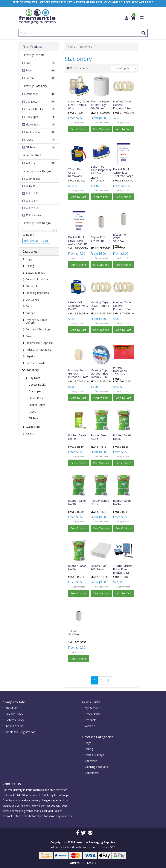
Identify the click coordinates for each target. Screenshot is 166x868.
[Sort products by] (124, 68)
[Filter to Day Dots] (39, 102)
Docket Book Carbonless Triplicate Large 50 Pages (123, 174)
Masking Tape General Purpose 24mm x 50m (123, 106)
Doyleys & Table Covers (36, 321)
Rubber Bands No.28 (122, 437)
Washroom (33, 427)
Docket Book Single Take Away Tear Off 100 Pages (77, 242)
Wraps (30, 433)
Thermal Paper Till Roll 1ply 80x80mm (100, 105)
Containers (33, 299)
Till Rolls (33, 418)
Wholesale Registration (20, 732)
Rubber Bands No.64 (77, 567)
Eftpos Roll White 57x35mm (120, 238)
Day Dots (34, 378)
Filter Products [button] (32, 47)
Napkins (31, 356)
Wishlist (90, 726)
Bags (29, 259)
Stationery (32, 370)
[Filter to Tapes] (39, 140)
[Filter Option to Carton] (39, 78)
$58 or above (32, 215)
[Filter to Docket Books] (39, 109)
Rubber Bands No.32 (100, 502)
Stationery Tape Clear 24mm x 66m (79, 105)
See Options (79, 129)
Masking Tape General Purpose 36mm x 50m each (123, 307)
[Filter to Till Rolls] (39, 147)
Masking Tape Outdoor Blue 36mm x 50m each (100, 375)
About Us (11, 708)
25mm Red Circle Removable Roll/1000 (75, 174)
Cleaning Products (37, 293)
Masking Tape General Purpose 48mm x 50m (78, 375)
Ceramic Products (37, 279)
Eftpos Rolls (36, 398)
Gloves (30, 336)
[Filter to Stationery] (39, 94)
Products (91, 720)
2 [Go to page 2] (102, 680)
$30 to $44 (31, 201)
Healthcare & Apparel (39, 343)
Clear (45, 241)
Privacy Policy (14, 714)
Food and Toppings (38, 329)
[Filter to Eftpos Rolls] (39, 125)
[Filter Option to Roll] (39, 63)
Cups (29, 306)
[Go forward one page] (108, 680)
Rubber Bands (37, 405)
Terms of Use (14, 726)
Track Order (93, 714)
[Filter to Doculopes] (39, 117)
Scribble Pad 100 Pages (99, 567)
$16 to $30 (31, 193)
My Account (92, 708)
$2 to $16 (30, 186)
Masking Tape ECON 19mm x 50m (100, 306)
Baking (30, 266)
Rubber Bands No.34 (122, 502)
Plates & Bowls (35, 363)
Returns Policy (15, 720)
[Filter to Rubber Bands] (39, 132)
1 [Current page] (95, 680)
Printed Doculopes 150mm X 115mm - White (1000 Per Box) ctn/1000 (123, 376)
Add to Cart (124, 129)
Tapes (32, 412)
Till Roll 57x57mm (75, 633)
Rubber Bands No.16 (100, 437)
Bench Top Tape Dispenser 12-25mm (101, 170)
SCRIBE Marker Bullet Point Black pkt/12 (123, 569)
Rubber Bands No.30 (77, 502)
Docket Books (37, 385)
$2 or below (31, 179)
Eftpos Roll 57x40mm (98, 239)
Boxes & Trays (35, 272)
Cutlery (30, 313)
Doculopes (35, 391)
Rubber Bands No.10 (77, 437)
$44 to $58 (31, 208)
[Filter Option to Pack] (39, 71)
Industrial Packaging (38, 349)
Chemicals (32, 286)
